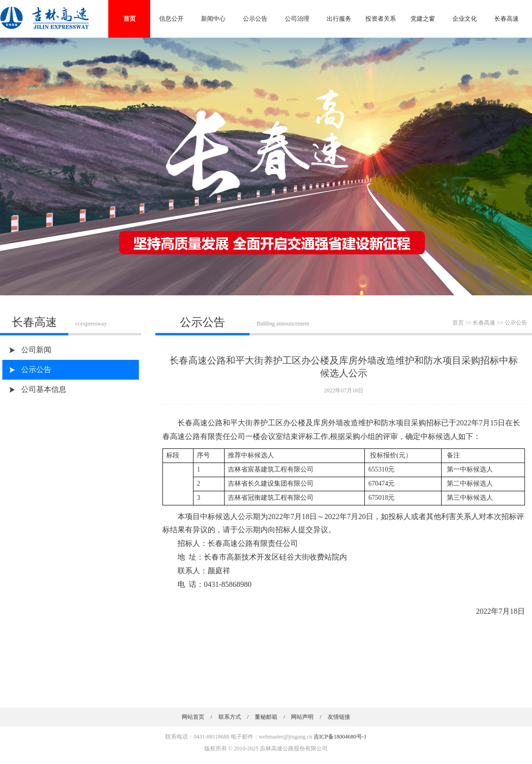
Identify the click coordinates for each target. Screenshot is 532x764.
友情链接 (339, 717)
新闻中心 (213, 19)
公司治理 (297, 19)
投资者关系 (381, 19)
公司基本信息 (44, 389)
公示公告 (255, 19)
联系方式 (230, 717)
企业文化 (465, 19)
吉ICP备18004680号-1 (340, 737)
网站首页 (193, 717)
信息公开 (171, 19)
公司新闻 (36, 350)
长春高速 (507, 19)
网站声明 (302, 717)
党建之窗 (423, 19)
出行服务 (339, 19)
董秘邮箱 (266, 717)
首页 (129, 19)
